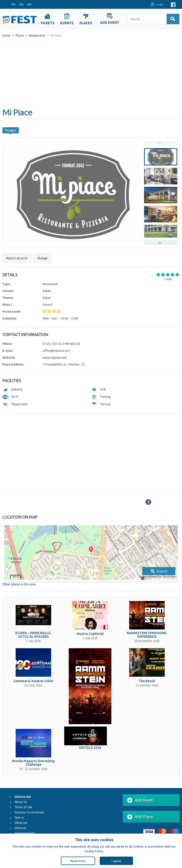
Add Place (140, 817)
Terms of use (23, 807)
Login (157, 5)
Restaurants (37, 35)
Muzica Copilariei (90, 634)
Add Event (140, 800)
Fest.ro (19, 818)
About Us (21, 802)
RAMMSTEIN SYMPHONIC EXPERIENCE (147, 635)
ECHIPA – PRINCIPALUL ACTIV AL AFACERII (33, 635)
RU (21, 4)
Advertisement (25, 833)
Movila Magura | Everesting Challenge (33, 763)
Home (6, 35)
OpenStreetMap (152, 577)
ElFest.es (20, 828)
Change (42, 258)
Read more (78, 861)
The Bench (147, 681)
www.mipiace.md (55, 357)
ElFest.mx (21, 823)
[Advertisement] (91, 72)
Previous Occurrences (29, 812)
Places (20, 35)
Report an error (17, 258)
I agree (116, 861)
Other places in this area (19, 584)
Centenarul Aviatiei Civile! (33, 681)
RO (14, 4)
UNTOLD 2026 (90, 748)
